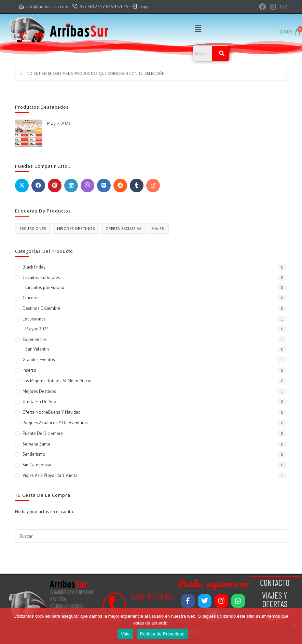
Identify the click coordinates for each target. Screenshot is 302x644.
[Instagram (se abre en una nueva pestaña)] (273, 7)
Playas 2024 (37, 329)
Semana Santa (36, 444)
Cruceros (31, 298)
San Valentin (37, 349)
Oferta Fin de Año (39, 402)
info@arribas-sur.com (47, 7)
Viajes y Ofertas (275, 599)
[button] (198, 29)
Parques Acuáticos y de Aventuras (55, 423)
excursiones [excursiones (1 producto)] (33, 228)
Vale (125, 634)
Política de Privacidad (162, 634)
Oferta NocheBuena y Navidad (52, 412)
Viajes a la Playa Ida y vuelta (50, 475)
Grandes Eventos (39, 360)
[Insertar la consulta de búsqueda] (151, 536)
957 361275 (91, 7)
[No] (293, 626)
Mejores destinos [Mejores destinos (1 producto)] (76, 228)
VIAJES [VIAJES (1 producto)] (158, 228)
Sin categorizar (37, 465)
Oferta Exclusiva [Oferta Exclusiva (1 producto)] (123, 228)
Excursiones (34, 319)
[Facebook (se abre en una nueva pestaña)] (262, 7)
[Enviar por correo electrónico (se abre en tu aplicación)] (283, 7)
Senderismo (34, 454)
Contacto (275, 583)
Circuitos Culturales (41, 278)
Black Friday (34, 267)
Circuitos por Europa (45, 287)
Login (145, 7)
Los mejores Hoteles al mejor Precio (57, 381)
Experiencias (35, 339)
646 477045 (117, 7)
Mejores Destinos (39, 391)
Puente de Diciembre (43, 433)
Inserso (30, 370)
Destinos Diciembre (41, 308)
